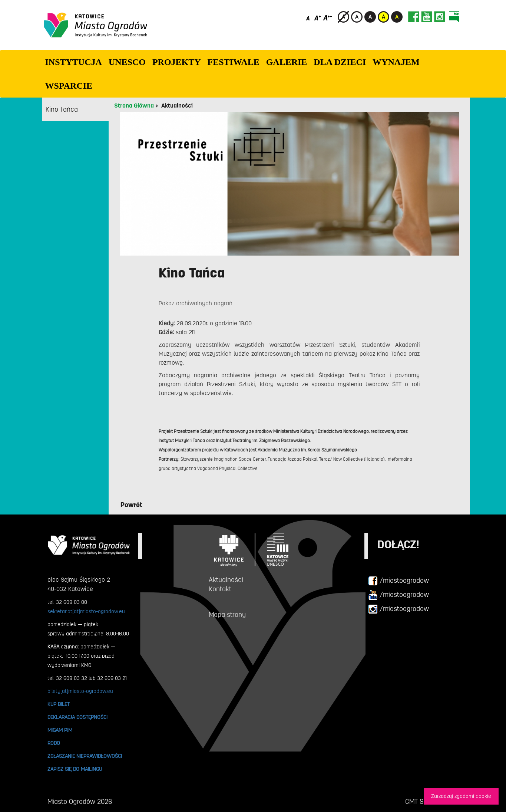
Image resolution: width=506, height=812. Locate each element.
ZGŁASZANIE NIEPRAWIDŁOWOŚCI (85, 756)
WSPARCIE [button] (69, 86)
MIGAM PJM (60, 730)
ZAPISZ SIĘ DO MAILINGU (75, 769)
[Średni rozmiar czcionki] (318, 18)
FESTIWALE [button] (234, 62)
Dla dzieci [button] (340, 62)
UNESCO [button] (127, 62)
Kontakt (220, 589)
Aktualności (177, 106)
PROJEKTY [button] (177, 62)
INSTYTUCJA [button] (74, 62)
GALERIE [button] (287, 62)
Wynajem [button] (396, 62)
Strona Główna (134, 106)
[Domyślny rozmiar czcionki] (309, 18)
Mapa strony (227, 615)
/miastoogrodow (398, 581)
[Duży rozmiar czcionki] (328, 18)
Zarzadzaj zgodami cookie (461, 796)
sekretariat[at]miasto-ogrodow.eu (86, 611)
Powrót (131, 505)
